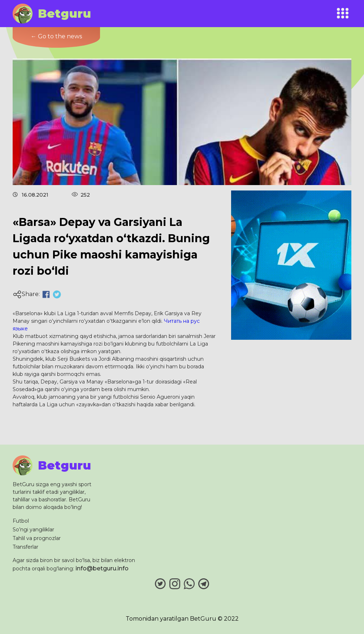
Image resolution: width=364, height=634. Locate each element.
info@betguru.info (102, 568)
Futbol (21, 521)
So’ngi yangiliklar (33, 530)
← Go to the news (56, 36)
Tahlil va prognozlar (37, 538)
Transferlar (25, 547)
